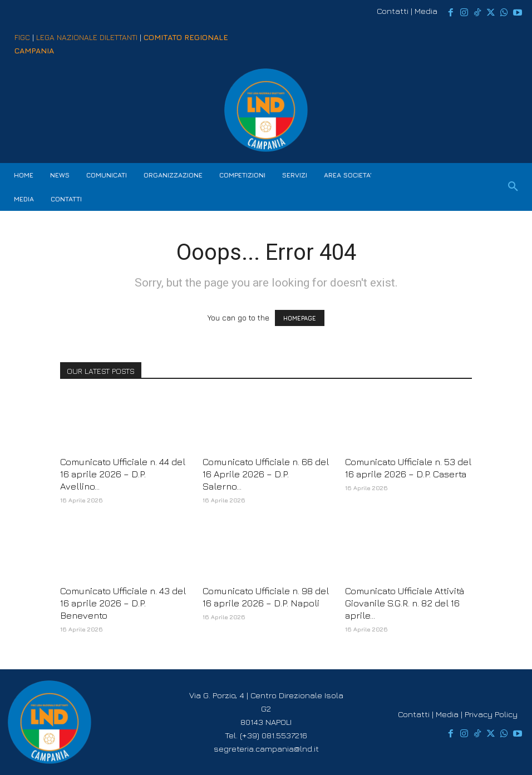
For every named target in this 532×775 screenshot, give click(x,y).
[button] (513, 187)
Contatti (393, 11)
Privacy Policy (491, 714)
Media (426, 11)
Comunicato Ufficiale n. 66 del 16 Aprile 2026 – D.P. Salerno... (266, 474)
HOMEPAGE (300, 318)
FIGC (22, 37)
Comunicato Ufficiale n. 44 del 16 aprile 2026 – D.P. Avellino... (123, 474)
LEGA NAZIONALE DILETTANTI (87, 37)
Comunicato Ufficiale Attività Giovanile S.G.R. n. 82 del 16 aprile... (405, 603)
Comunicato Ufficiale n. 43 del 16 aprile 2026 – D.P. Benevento (123, 603)
